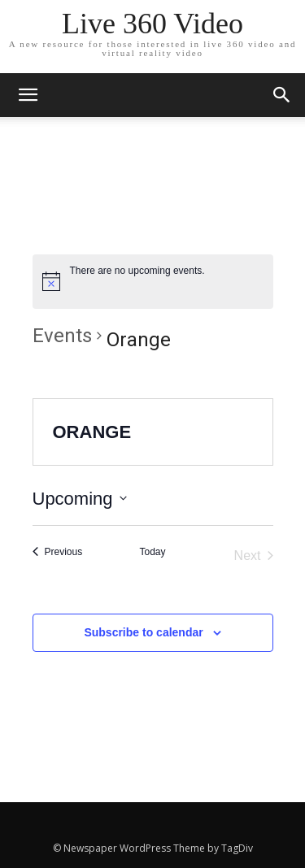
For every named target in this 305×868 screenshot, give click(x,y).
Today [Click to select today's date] (152, 552)
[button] (282, 95)
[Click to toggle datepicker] (80, 499)
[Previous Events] (58, 552)
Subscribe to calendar (143, 632)
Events (62, 336)
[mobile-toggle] (28, 95)
